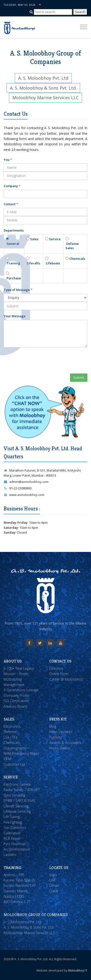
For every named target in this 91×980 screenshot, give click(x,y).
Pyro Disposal (14, 844)
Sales (34, 239)
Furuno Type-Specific (20, 880)
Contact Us (60, 661)
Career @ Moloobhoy (66, 679)
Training (13, 263)
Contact (11, 204)
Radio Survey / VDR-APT (22, 790)
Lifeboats (53, 263)
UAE (52, 880)
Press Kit (58, 719)
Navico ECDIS (14, 896)
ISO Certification (16, 701)
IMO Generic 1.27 (17, 902)
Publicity (56, 737)
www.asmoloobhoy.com (24, 495)
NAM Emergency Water (21, 753)
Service (54, 239)
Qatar (54, 891)
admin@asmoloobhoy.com (26, 482)
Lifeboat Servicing (17, 811)
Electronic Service (17, 784)
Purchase (13, 278)
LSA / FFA (11, 737)
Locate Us (59, 868)
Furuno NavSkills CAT (20, 885)
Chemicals (77, 259)
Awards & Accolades (65, 743)
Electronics (12, 726)
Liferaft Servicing (16, 806)
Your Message (15, 316)
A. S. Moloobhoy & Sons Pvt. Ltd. (29, 927)
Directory (56, 668)
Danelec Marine (16, 891)
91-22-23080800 (18, 488)
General (12, 244)
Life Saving (12, 817)
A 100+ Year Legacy (19, 668)
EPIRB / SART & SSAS (19, 800)
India (53, 875)
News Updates (61, 732)
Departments (14, 230)
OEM (7, 759)
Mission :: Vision (16, 674)
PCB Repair (12, 838)
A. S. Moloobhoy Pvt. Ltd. (23, 922)
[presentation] (41, 360)
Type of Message (18, 290)
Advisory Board (15, 706)
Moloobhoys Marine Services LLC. (30, 933)
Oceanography (15, 748)
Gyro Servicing (14, 795)
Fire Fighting (13, 822)
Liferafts (33, 263)
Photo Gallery (60, 748)
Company (12, 186)
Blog (53, 726)
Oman (54, 885)
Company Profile (17, 695)
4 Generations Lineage (21, 690)
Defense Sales (72, 246)
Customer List (15, 764)
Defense (10, 732)
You (8, 160)
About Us (13, 661)
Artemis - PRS (14, 875)
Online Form (59, 674)
